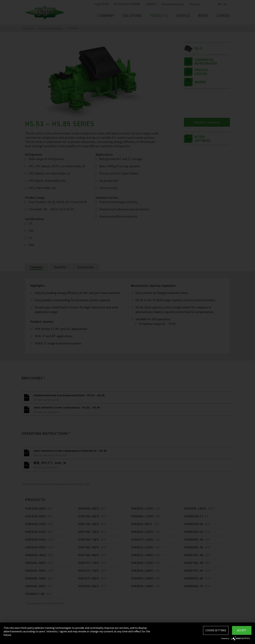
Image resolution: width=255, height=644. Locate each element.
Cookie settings (216, 630)
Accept (242, 630)
